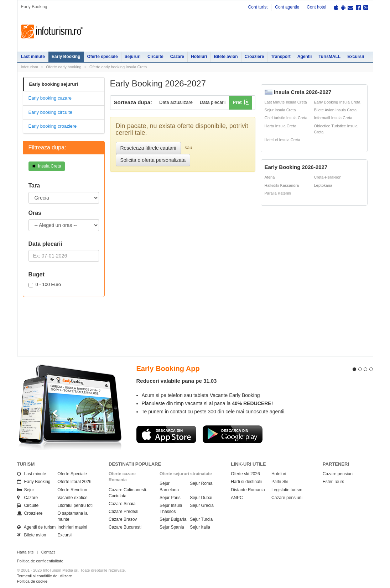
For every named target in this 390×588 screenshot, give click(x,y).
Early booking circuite (51, 112)
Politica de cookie (32, 581)
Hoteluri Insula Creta (282, 140)
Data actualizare (176, 102)
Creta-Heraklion (328, 177)
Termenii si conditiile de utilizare (45, 576)
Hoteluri (199, 57)
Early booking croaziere (53, 126)
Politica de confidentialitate (40, 561)
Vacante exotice (72, 498)
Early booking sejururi (54, 84)
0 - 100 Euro (45, 285)
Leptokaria (323, 185)
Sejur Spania (172, 527)
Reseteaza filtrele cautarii (148, 148)
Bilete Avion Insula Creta (336, 110)
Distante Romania (248, 490)
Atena (270, 177)
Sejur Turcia (201, 519)
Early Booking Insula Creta (337, 102)
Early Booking (66, 57)
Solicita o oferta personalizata (153, 160)
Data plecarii (213, 102)
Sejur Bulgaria (173, 519)
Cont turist (258, 7)
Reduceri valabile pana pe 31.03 (177, 381)
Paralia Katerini (278, 193)
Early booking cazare (50, 98)
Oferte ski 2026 (245, 474)
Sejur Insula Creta (280, 110)
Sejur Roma (201, 483)
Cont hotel (316, 7)
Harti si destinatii (246, 482)
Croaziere (254, 57)
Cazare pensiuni (287, 498)
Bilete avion (226, 57)
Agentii (305, 57)
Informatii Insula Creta (333, 118)
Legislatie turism (287, 490)
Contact (48, 552)
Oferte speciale (103, 57)
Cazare (177, 57)
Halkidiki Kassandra (282, 185)
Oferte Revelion (72, 490)
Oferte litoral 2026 (74, 482)
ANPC (237, 498)
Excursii (356, 57)
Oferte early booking (64, 67)
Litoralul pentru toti (75, 505)
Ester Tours (333, 482)
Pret (237, 102)
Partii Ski (280, 482)
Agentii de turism (37, 527)
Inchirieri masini (72, 527)
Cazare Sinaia (122, 504)
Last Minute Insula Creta (286, 102)
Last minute (33, 57)
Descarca (166, 434)
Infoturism (52, 32)
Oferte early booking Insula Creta (118, 67)
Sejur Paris (170, 498)
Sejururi (133, 57)
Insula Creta (47, 166)
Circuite (155, 57)
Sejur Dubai (201, 498)
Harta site (25, 552)
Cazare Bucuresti (125, 527)
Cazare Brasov (123, 519)
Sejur (26, 490)
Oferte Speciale (72, 474)
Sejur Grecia (202, 505)
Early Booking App (168, 369)
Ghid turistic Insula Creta (286, 118)
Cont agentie (287, 7)
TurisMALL (329, 57)
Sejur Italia (200, 527)
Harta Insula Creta (280, 126)
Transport (280, 57)
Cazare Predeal (123, 512)
